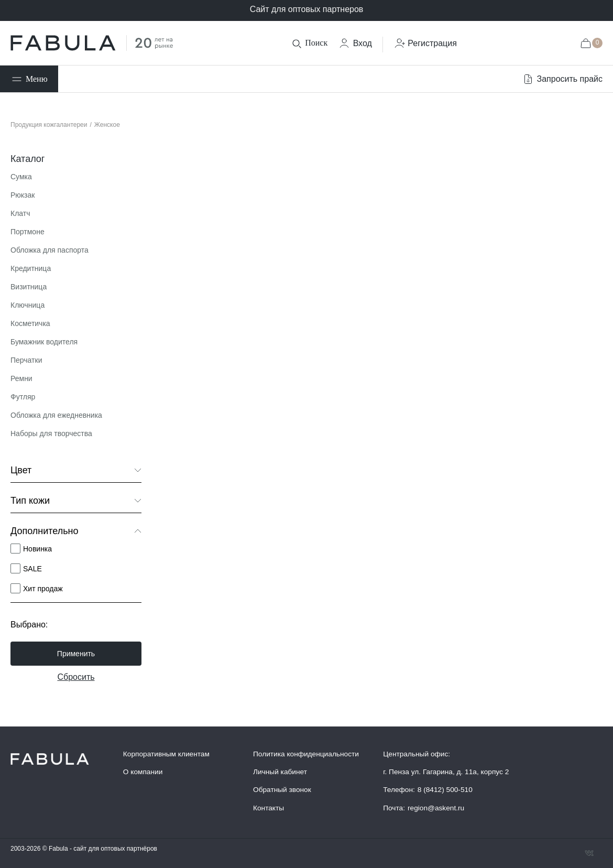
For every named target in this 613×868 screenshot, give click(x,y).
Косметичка (30, 323)
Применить (76, 654)
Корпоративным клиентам (166, 754)
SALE (32, 569)
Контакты (269, 808)
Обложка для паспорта (50, 250)
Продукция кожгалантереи (49, 125)
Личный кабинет (280, 772)
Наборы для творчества (51, 433)
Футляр (23, 397)
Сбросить (76, 677)
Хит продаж (43, 589)
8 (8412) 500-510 (445, 790)
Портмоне (28, 232)
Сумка (21, 177)
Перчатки (26, 360)
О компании (143, 772)
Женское (107, 125)
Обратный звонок (282, 790)
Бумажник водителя (44, 342)
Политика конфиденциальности (306, 754)
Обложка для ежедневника (56, 415)
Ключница (28, 305)
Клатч (20, 213)
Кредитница (31, 268)
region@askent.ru (436, 808)
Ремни (21, 378)
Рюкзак (23, 195)
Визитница (29, 287)
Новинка (37, 549)
